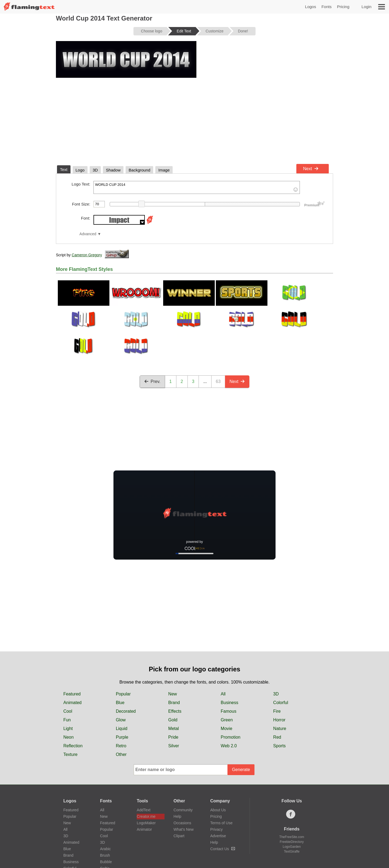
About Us (218, 810)
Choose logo (152, 31)
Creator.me (146, 816)
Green (227, 720)
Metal (174, 729)
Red (277, 737)
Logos (311, 7)
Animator (144, 829)
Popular (123, 694)
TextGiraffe (292, 852)
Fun (67, 720)
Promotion (231, 737)
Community (183, 810)
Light (68, 729)
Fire (277, 711)
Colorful (281, 703)
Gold (173, 720)
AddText (144, 810)
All (223, 694)
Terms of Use (221, 823)
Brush (105, 855)
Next (311, 169)
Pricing (343, 7)
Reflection (73, 746)
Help (177, 816)
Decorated (126, 711)
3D (276, 694)
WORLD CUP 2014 (197, 187)
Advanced (88, 234)
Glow (121, 720)
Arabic (105, 849)
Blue (120, 703)
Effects (175, 711)
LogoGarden (292, 847)
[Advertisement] (194, 121)
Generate (241, 770)
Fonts (327, 7)
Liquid (122, 729)
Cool (68, 711)
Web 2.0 (229, 746)
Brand (174, 703)
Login (366, 7)
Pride (173, 737)
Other (121, 754)
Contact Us (222, 849)
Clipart (179, 836)
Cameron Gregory (87, 255)
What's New (183, 829)
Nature (280, 729)
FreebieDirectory (292, 842)
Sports (279, 746)
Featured (72, 694)
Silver (174, 746)
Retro (121, 746)
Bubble (106, 862)
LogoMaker (146, 823)
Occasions (182, 823)
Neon (68, 737)
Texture (70, 754)
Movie (227, 729)
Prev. (152, 381)
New (173, 694)
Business (229, 703)
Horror (279, 720)
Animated (72, 703)
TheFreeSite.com (292, 837)
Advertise (218, 836)
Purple (122, 737)
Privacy (216, 829)
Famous (229, 711)
